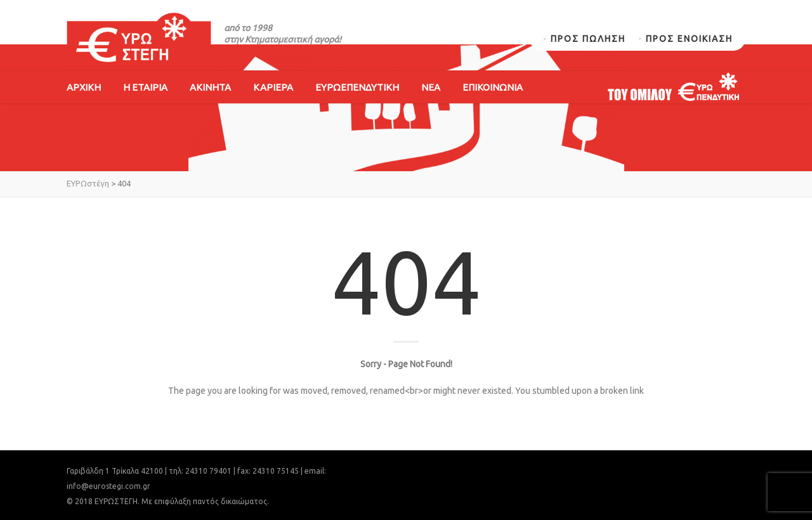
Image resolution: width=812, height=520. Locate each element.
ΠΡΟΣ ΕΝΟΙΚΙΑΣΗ (689, 39)
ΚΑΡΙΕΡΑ (273, 87)
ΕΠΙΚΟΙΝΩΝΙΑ (493, 87)
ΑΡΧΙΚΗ (84, 87)
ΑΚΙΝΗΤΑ (210, 87)
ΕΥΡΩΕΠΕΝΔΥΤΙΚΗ (357, 87)
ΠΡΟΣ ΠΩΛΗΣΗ (588, 39)
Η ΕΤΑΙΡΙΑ (145, 87)
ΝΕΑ (431, 87)
